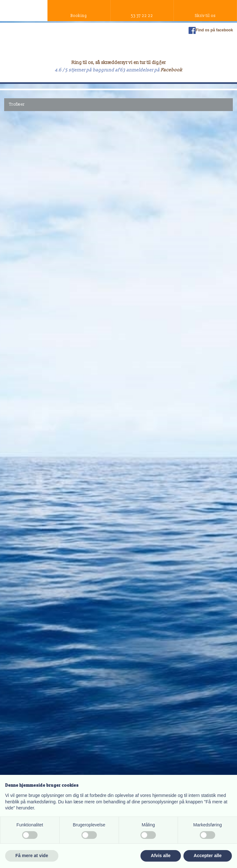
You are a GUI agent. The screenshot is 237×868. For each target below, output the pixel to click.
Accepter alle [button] (208, 856)
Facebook (172, 70)
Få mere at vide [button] (32, 856)
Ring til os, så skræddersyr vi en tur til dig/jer (119, 63)
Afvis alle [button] (161, 856)
